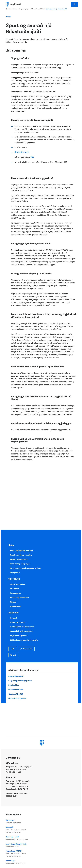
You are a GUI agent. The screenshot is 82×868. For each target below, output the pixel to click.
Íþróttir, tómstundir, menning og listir (26, 568)
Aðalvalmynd (74, 4)
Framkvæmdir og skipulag (21, 555)
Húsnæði (14, 618)
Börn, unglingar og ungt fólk (22, 550)
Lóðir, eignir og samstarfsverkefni (24, 640)
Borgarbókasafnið (16, 676)
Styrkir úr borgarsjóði (19, 636)
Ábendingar (42, 862)
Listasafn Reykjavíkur (17, 698)
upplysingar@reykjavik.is (42, 845)
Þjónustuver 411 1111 (42, 854)
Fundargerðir (16, 593)
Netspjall (42, 830)
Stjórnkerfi (15, 589)
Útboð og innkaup (18, 622)
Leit (14, 655)
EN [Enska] (13, 649)
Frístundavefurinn (16, 689)
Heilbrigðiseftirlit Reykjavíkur (22, 627)
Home (7, 9)
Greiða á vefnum (22, 152)
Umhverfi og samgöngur (22, 9)
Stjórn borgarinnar (18, 584)
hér (33, 157)
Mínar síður (28, 649)
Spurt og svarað (42, 838)
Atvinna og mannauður (19, 597)
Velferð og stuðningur (19, 559)
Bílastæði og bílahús (37, 9)
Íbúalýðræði (15, 573)
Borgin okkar (14, 685)
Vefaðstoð (42, 821)
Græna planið (16, 606)
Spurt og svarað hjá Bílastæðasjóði (56, 9)
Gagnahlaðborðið (16, 694)
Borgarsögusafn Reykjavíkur (20, 681)
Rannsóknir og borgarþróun (22, 631)
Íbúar (11, 9)
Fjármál (13, 602)
